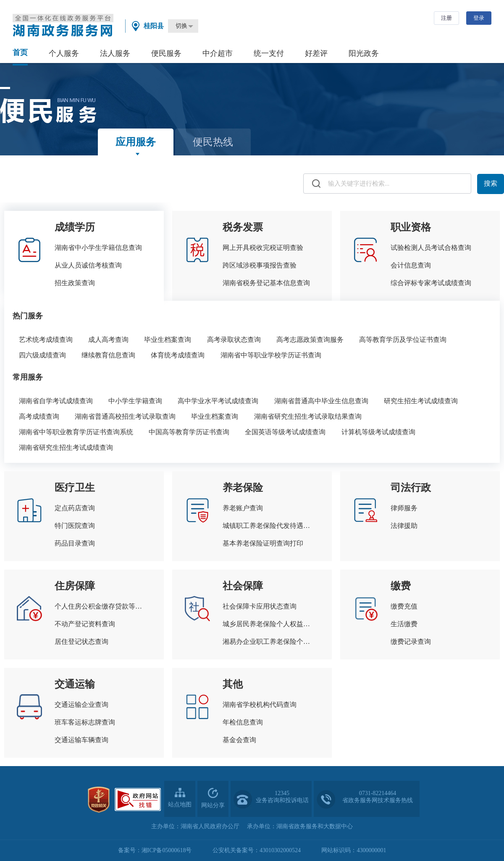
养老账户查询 (243, 508)
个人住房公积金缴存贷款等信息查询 (101, 606)
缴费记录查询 (411, 642)
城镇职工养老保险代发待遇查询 (269, 526)
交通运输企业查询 (81, 705)
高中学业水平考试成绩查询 (218, 401)
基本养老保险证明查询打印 (263, 543)
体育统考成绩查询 (178, 355)
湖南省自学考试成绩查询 (56, 401)
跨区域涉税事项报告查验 (260, 265)
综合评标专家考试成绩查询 (431, 283)
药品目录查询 (75, 543)
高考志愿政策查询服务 (310, 340)
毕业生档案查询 (168, 340)
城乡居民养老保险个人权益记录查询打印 (269, 624)
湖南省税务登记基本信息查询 (266, 283)
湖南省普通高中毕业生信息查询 (321, 401)
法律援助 (404, 526)
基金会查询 (239, 740)
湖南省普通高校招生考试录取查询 (125, 416)
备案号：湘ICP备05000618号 (155, 850)
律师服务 (404, 508)
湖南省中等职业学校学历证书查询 (271, 355)
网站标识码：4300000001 (354, 850)
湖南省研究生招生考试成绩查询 (66, 448)
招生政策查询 (75, 283)
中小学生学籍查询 (135, 401)
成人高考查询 (108, 340)
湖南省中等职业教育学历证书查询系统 (76, 432)
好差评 (316, 53)
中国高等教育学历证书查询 (189, 432)
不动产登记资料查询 (85, 624)
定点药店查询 (75, 508)
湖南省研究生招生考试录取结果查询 (308, 416)
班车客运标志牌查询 (85, 722)
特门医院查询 (75, 526)
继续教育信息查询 (108, 355)
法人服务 (115, 53)
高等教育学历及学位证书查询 (403, 340)
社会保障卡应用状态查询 (260, 606)
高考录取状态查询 (234, 340)
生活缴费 (404, 624)
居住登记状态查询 (81, 642)
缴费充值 (404, 606)
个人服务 (64, 53)
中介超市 (218, 53)
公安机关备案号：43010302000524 (257, 850)
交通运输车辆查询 (81, 740)
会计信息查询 (411, 265)
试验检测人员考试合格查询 (431, 248)
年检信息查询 (243, 722)
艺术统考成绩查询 (46, 340)
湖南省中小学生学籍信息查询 (98, 248)
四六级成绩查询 (42, 355)
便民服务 (166, 53)
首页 (20, 52)
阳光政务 (364, 53)
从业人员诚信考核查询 (88, 265)
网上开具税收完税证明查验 (263, 248)
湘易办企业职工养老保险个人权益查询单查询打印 (269, 642)
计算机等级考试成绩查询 (378, 432)
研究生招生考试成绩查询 (421, 401)
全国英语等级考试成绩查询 (285, 432)
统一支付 (269, 53)
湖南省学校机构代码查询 (260, 705)
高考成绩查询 (39, 416)
